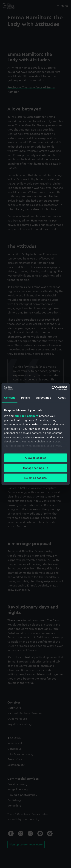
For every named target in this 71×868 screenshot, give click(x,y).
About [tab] (62, 398)
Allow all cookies (35, 458)
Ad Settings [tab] (44, 398)
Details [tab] (25, 398)
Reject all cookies (36, 478)
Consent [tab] (9, 398)
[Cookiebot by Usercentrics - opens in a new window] (51, 388)
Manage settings (36, 468)
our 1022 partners (26, 416)
